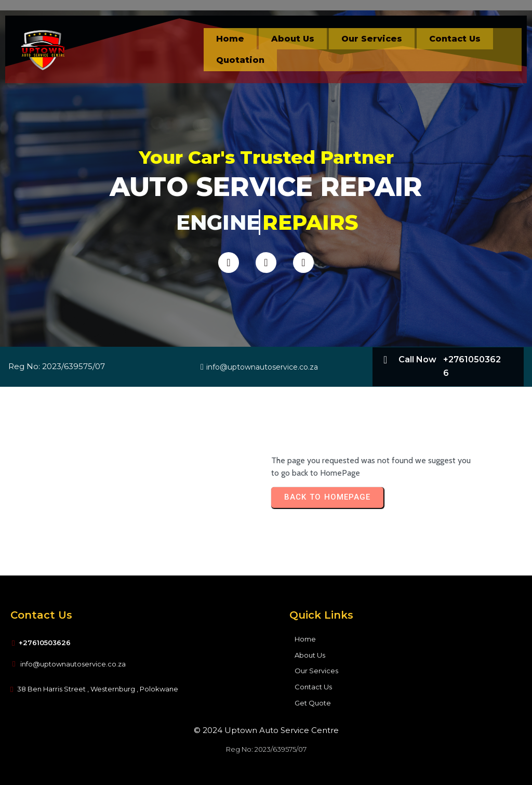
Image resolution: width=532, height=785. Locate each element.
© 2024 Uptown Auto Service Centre (266, 730)
